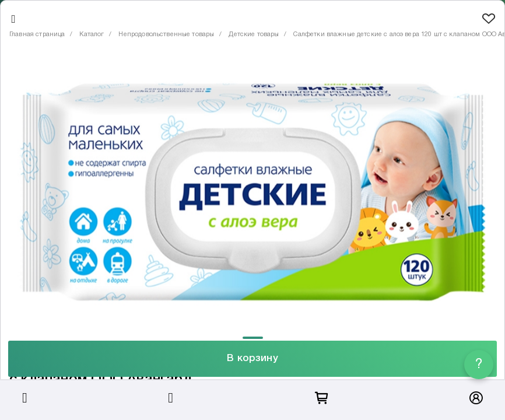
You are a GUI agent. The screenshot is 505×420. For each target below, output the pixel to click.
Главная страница (37, 34)
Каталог (92, 34)
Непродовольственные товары (166, 34)
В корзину (252, 358)
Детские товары (254, 34)
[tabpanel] (253, 192)
